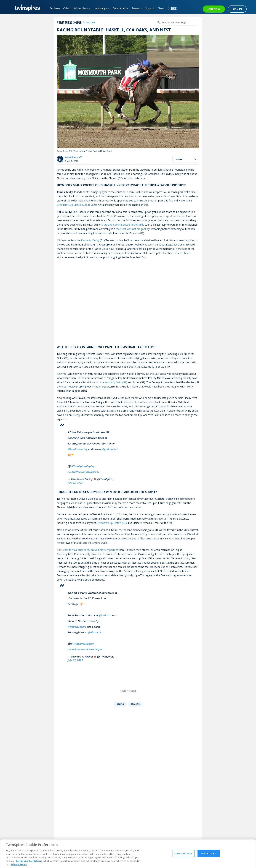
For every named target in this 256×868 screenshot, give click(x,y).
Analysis (135, 704)
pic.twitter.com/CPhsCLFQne (85, 649)
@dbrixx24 (94, 632)
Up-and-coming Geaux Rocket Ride (124, 225)
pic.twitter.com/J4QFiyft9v (83, 472)
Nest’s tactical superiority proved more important (90, 550)
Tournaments (120, 8)
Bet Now (55, 8)
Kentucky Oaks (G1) (116, 382)
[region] (128, 854)
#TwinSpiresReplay (83, 466)
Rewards (137, 8)
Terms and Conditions (29, 861)
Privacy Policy (19, 864)
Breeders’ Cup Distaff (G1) (112, 523)
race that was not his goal (131, 229)
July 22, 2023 (75, 483)
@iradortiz (105, 615)
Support (150, 8)
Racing (120, 704)
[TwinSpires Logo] (26, 7)
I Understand (209, 853)
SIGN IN (237, 9)
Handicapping (101, 8)
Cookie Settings (183, 853)
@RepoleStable (77, 627)
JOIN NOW (214, 9)
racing (91, 22)
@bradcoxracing (77, 449)
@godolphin (109, 449)
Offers (67, 8)
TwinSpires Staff (73, 157)
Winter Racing (82, 8)
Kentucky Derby (90, 240)
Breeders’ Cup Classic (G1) (72, 205)
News (161, 8)
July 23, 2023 (75, 660)
